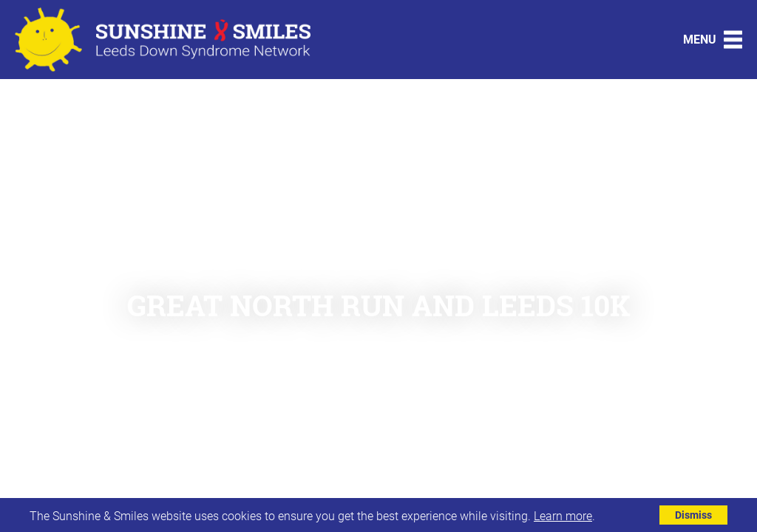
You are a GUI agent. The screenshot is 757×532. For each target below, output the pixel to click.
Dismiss (693, 515)
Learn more (563, 515)
